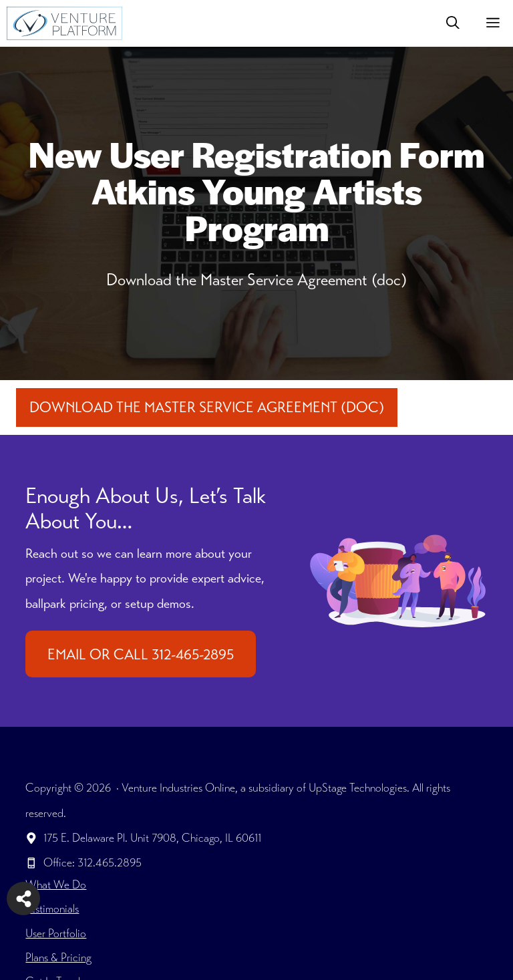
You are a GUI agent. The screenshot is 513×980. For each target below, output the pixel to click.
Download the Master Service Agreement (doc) (207, 407)
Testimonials (52, 909)
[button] (453, 23)
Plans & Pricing (58, 957)
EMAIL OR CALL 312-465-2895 (141, 654)
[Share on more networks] (23, 899)
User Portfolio (56, 933)
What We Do (56, 884)
